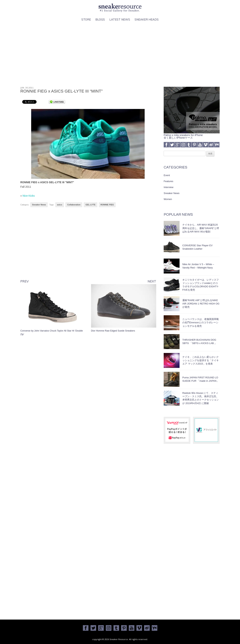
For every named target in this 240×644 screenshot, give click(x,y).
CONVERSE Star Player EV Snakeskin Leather (197, 247)
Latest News (120, 19)
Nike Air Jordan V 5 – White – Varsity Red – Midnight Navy (198, 266)
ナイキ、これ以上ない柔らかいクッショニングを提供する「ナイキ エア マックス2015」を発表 (201, 360)
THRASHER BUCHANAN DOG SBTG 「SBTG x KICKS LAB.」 (200, 341)
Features (168, 181)
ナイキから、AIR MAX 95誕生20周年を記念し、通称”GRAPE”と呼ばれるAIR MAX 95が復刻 (201, 228)
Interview (169, 187)
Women (168, 199)
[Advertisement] (120, 54)
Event (167, 175)
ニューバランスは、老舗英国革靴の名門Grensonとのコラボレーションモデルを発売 (201, 322)
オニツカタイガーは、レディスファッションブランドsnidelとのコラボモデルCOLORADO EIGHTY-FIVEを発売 (201, 285)
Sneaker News (39, 205)
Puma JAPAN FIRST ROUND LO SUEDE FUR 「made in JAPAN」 (201, 379)
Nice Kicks (29, 196)
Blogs (100, 19)
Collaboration (74, 205)
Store (86, 19)
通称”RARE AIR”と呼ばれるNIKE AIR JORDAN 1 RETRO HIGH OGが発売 (201, 304)
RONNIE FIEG (107, 205)
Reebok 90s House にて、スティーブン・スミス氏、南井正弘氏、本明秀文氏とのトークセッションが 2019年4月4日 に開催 (201, 398)
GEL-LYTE (90, 205)
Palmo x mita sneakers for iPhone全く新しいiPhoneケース (192, 135)
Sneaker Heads (147, 19)
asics (60, 205)
